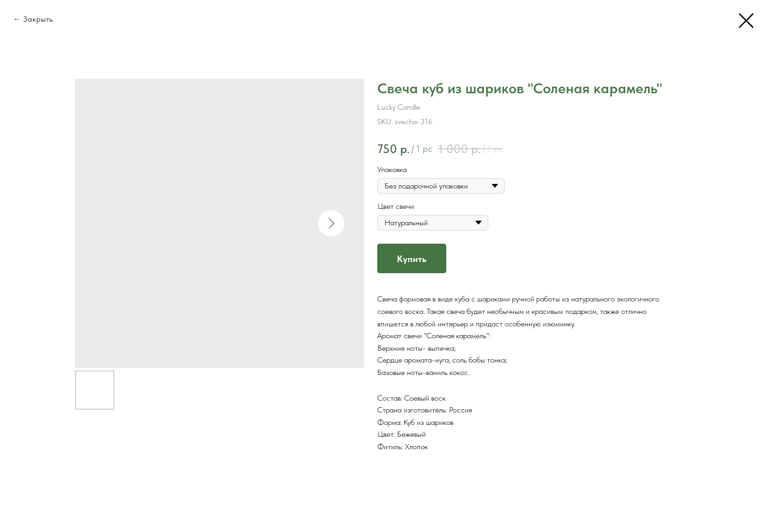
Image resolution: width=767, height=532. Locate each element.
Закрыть (38, 19)
